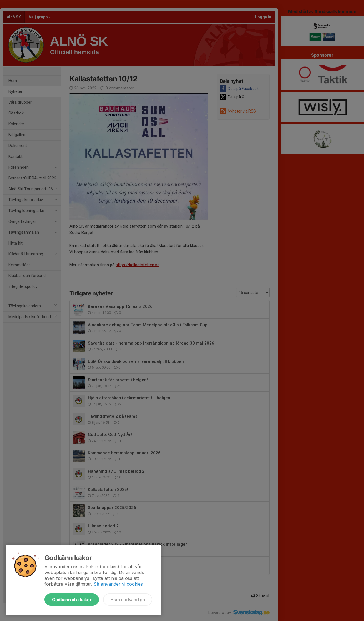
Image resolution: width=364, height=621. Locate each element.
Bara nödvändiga (128, 600)
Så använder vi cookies (118, 584)
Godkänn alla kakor (72, 600)
